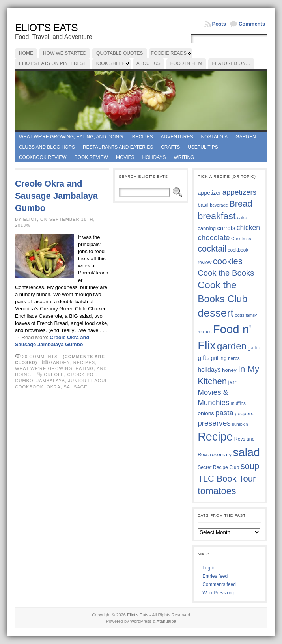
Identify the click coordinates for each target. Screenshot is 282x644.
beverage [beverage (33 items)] (219, 205)
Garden (246, 137)
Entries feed (215, 576)
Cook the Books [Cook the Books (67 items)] (226, 273)
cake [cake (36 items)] (242, 218)
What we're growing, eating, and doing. (72, 137)
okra (53, 387)
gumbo (24, 381)
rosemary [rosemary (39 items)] (221, 455)
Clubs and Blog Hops (47, 147)
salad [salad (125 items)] (246, 452)
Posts (219, 24)
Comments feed (219, 584)
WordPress (141, 621)
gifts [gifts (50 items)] (204, 358)
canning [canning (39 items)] (207, 228)
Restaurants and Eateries (118, 147)
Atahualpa (166, 621)
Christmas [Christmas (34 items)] (241, 239)
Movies (125, 157)
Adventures (177, 137)
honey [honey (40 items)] (229, 370)
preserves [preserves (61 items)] (214, 423)
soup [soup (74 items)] (250, 466)
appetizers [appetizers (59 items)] (240, 192)
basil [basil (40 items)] (203, 205)
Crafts (170, 147)
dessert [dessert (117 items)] (216, 313)
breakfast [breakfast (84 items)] (217, 216)
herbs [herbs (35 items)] (234, 358)
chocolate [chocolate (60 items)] (214, 238)
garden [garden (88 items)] (232, 346)
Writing (184, 157)
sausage (76, 387)
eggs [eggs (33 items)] (240, 315)
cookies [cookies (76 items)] (228, 261)
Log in (209, 568)
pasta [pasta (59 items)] (224, 413)
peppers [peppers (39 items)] (244, 413)
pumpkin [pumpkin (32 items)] (240, 424)
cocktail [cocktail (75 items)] (212, 249)
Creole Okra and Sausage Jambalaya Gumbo (56, 196)
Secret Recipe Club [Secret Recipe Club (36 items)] (218, 467)
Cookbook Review (43, 157)
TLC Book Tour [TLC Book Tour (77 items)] (227, 479)
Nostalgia (215, 137)
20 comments (40, 357)
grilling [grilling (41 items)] (219, 358)
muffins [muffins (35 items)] (238, 403)
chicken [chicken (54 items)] (248, 228)
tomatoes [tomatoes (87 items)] (217, 491)
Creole (54, 375)
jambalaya (51, 381)
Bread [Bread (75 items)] (241, 204)
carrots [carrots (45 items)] (226, 228)
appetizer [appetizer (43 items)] (209, 193)
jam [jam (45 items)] (233, 382)
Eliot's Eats (46, 28)
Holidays (154, 157)
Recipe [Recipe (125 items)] (215, 437)
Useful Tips (203, 147)
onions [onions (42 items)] (206, 413)
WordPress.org (218, 593)
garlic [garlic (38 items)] (254, 348)
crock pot (82, 375)
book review (91, 157)
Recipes (143, 137)
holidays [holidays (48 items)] (209, 370)
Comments (252, 24)
